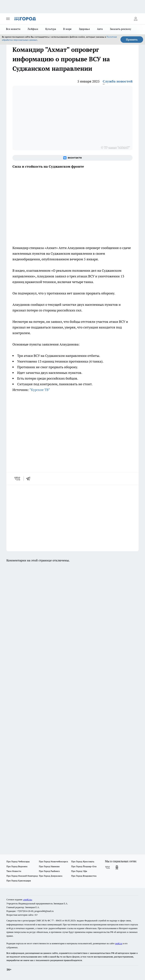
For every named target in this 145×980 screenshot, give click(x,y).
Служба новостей (118, 81)
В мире (67, 29)
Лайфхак (33, 29)
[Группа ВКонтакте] (72, 158)
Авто (100, 29)
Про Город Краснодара (19, 881)
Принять (132, 40)
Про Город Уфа (79, 871)
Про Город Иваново (49, 866)
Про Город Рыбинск (49, 871)
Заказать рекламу (121, 29)
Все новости (13, 29)
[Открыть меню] (8, 19)
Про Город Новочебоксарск (53, 861)
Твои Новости (14, 871)
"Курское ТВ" (40, 390)
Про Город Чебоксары (18, 861)
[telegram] (29, 479)
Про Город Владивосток (84, 876)
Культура (51, 29)
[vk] (18, 479)
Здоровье (84, 29)
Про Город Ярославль (83, 861)
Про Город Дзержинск (51, 876)
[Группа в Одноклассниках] (117, 867)
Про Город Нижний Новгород (22, 876)
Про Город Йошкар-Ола (84, 866)
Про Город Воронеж (17, 866)
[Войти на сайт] (136, 19)
